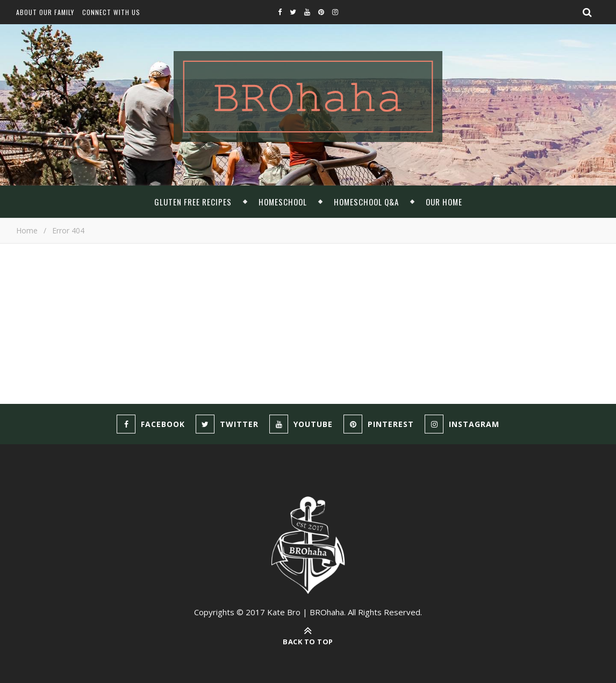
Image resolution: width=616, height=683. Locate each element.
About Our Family (45, 12)
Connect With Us (111, 12)
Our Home (444, 202)
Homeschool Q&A (366, 202)
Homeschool (283, 202)
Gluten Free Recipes (193, 202)
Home (27, 230)
